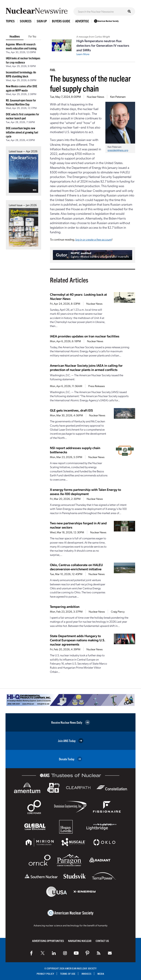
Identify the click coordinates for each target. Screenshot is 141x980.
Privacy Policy (45, 974)
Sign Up (42, 21)
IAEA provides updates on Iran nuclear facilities (85, 336)
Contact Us (102, 941)
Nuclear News (95, 97)
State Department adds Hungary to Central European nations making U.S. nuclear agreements (78, 640)
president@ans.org (118, 150)
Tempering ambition (65, 606)
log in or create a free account (93, 239)
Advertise (82, 21)
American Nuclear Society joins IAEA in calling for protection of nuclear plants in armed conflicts (86, 367)
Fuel (53, 70)
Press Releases (97, 386)
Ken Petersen (118, 97)
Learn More (83, 54)
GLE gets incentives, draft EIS (71, 410)
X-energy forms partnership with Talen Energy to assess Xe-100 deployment (85, 492)
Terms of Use (68, 974)
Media (101, 974)
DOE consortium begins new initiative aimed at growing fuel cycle (22, 132)
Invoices (86, 974)
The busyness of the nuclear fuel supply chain (90, 83)
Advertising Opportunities (48, 941)
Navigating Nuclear (80, 941)
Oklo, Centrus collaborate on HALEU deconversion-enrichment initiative (76, 567)
